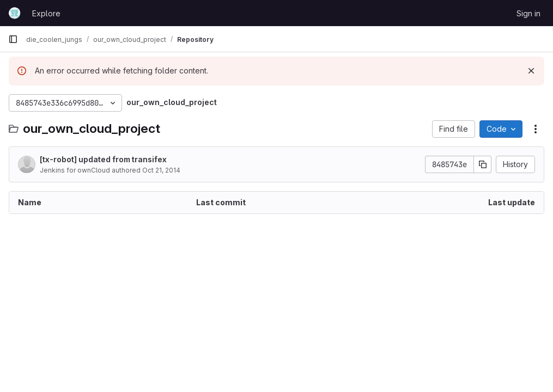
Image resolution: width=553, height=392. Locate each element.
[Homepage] (15, 13)
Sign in (528, 13)
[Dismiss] (531, 71)
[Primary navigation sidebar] (13, 39)
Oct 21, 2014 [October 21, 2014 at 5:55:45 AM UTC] (161, 170)
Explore (46, 13)
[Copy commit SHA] (483, 164)
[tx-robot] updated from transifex (103, 159)
